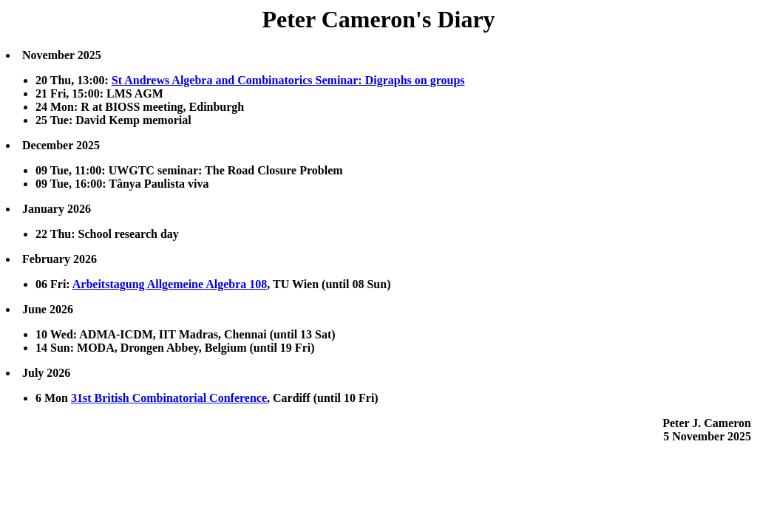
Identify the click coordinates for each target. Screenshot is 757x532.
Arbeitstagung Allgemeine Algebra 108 (170, 284)
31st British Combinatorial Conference (169, 398)
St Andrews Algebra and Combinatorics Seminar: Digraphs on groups (288, 80)
